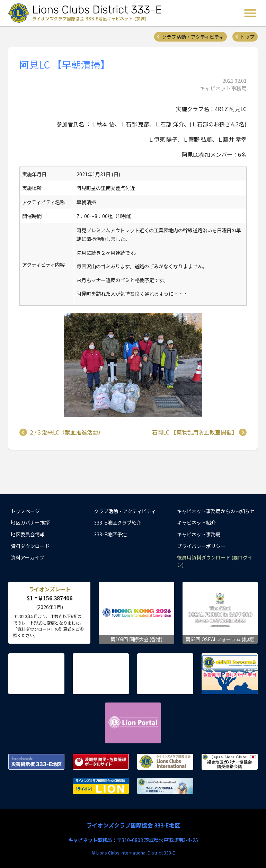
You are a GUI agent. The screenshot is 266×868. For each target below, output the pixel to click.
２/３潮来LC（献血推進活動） (66, 432)
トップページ (25, 511)
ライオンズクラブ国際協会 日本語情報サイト (165, 786)
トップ (247, 37)
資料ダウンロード (30, 546)
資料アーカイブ (28, 557)
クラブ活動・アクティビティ (193, 37)
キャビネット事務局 (199, 534)
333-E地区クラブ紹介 (118, 522)
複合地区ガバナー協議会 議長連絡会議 (230, 762)
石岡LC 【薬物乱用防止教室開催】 (195, 432)
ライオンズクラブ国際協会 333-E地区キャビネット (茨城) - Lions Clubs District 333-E (87, 13)
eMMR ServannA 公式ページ (230, 674)
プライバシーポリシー (201, 546)
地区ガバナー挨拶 (30, 522)
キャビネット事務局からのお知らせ (216, 511)
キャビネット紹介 (196, 522)
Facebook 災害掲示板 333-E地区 (36, 762)
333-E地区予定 (110, 534)
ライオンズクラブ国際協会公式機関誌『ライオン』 (101, 786)
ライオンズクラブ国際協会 (165, 762)
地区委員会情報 (28, 534)
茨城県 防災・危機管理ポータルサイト (101, 762)
